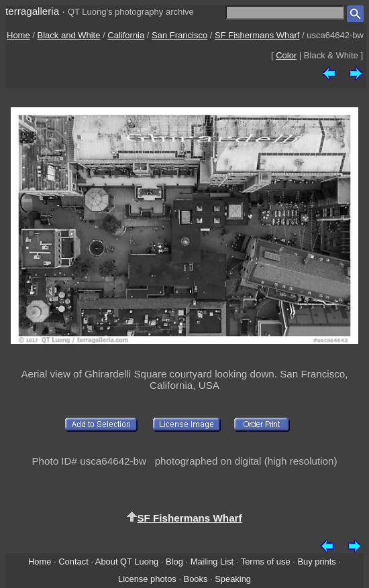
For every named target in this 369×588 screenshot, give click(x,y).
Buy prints (316, 562)
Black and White (69, 35)
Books (196, 579)
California (126, 35)
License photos (147, 579)
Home (18, 35)
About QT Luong (127, 562)
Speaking (233, 579)
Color (286, 55)
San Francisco (179, 35)
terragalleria (32, 11)
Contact (73, 562)
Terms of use (266, 562)
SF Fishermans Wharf (257, 35)
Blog (174, 562)
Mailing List (212, 562)
